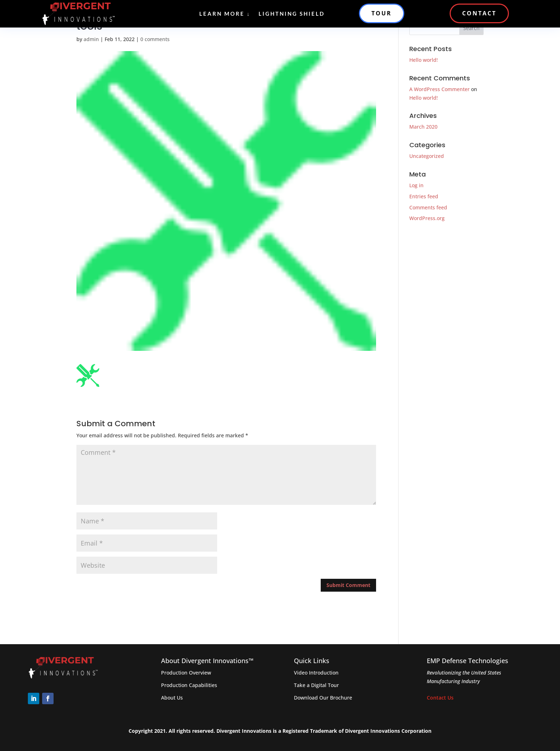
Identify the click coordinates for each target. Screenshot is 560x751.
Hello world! (424, 60)
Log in (416, 185)
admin (91, 39)
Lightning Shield (292, 14)
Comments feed (428, 207)
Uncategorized (427, 156)
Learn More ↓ (225, 14)
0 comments (155, 39)
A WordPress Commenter (439, 89)
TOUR (382, 13)
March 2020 (423, 127)
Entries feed (424, 196)
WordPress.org (427, 218)
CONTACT (479, 13)
